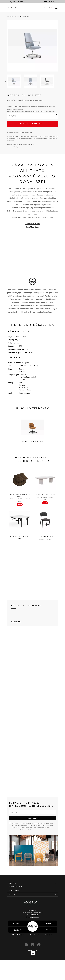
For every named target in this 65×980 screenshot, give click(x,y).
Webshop (49, 2)
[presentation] (6, 81)
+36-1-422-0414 (34, 915)
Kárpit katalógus (32, 227)
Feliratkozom (32, 818)
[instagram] (33, 945)
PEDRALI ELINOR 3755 (22, 17)
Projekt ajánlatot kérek (32, 124)
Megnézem (16, 622)
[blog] (39, 945)
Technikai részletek (33, 224)
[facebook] (26, 945)
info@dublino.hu (34, 917)
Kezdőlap (10, 17)
